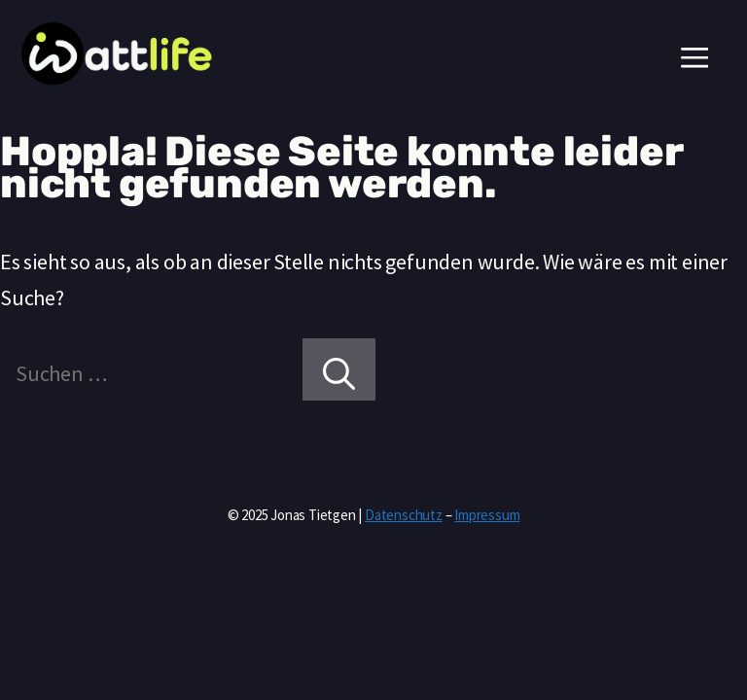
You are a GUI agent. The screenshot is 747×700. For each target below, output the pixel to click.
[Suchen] (339, 369)
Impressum (487, 515)
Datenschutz (404, 515)
